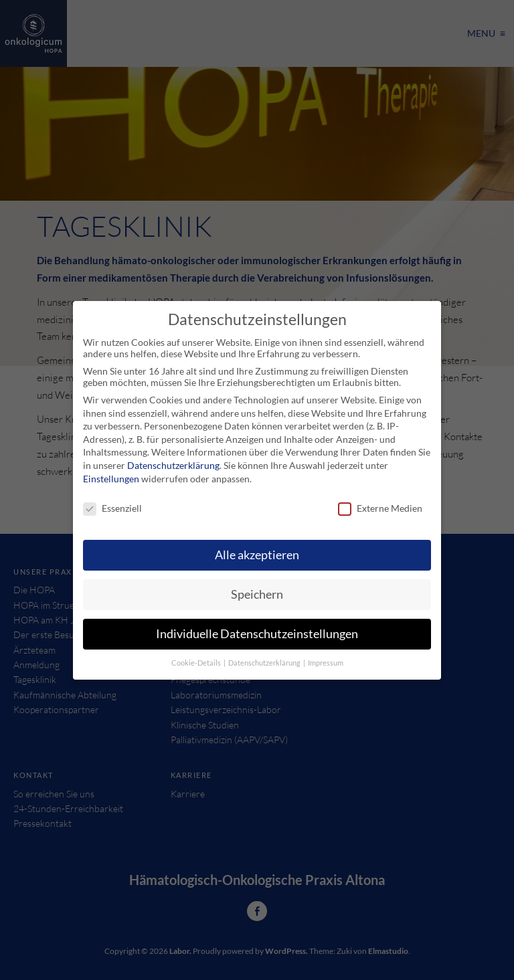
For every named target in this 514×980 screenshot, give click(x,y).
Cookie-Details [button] (197, 663)
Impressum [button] (326, 663)
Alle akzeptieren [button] (257, 555)
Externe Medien (380, 508)
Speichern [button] (257, 594)
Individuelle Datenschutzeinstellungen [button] (257, 634)
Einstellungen (111, 479)
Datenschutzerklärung (173, 465)
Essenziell (112, 508)
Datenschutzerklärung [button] (265, 663)
